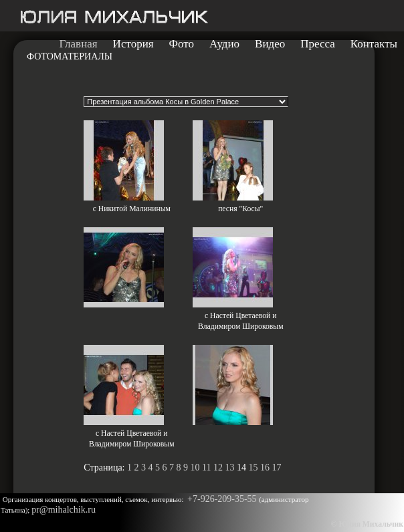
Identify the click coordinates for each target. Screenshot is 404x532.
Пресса (318, 44)
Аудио (224, 44)
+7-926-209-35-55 (223, 499)
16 (265, 468)
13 (229, 468)
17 (276, 468)
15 (253, 468)
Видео (270, 44)
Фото (182, 44)
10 (195, 468)
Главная (79, 44)
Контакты (374, 44)
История (133, 44)
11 (206, 468)
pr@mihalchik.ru (64, 510)
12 (218, 468)
